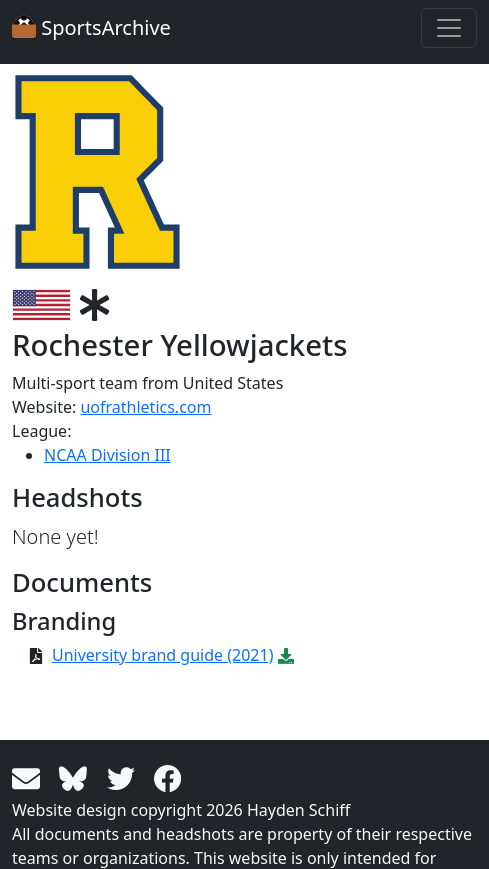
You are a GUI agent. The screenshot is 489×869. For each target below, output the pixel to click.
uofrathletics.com (145, 407)
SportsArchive (91, 27)
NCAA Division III (107, 455)
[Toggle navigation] (449, 28)
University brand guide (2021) (162, 655)
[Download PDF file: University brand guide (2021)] (286, 655)
